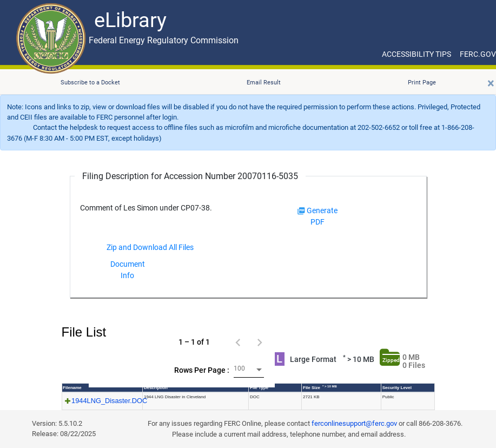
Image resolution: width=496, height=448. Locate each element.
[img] (301, 211)
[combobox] (249, 370)
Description (156, 388)
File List (84, 332)
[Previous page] (238, 342)
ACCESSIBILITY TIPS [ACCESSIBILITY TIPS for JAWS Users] (416, 54)
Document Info (128, 270)
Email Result (264, 83)
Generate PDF (318, 216)
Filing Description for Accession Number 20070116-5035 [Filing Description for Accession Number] (190, 176)
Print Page (422, 83)
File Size (320, 387)
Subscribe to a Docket (90, 83)
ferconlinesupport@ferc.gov (354, 423)
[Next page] (260, 342)
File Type (259, 388)
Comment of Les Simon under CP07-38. (146, 208)
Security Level (397, 388)
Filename (72, 388)
